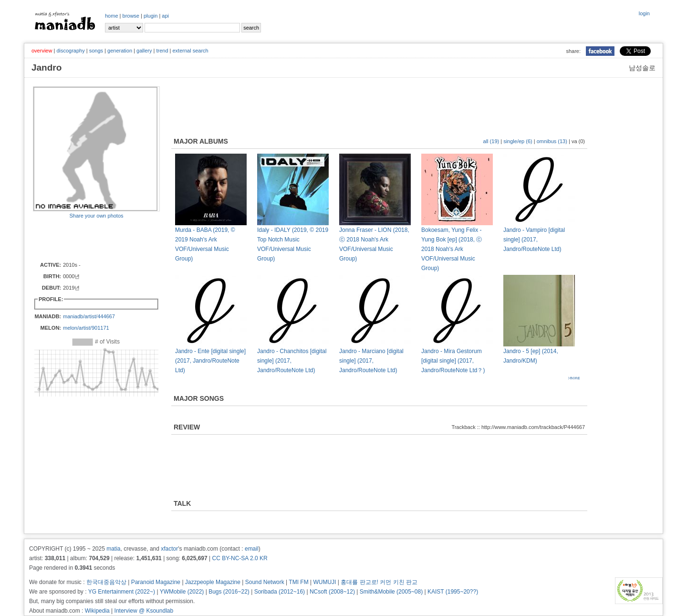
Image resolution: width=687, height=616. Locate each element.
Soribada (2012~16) (280, 592)
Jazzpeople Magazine (213, 582)
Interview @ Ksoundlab (144, 611)
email (252, 549)
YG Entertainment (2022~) (122, 592)
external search (190, 51)
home (112, 16)
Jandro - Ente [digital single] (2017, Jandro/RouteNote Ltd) (210, 361)
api (165, 16)
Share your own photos (96, 216)
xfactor (169, 549)
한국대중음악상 (106, 582)
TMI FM (298, 582)
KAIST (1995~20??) (453, 592)
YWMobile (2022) (182, 592)
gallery (144, 51)
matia (113, 549)
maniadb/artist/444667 (89, 316)
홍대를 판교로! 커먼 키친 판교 (379, 582)
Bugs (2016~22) (229, 592)
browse (131, 16)
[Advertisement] (89, 240)
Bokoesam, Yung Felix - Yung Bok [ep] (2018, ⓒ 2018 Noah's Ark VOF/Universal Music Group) (452, 249)
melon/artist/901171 (86, 328)
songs (96, 51)
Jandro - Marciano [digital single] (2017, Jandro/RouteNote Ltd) (371, 361)
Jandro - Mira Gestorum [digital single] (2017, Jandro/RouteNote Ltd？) (453, 361)
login (644, 13)
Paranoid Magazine (156, 582)
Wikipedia (97, 611)
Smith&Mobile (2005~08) (391, 592)
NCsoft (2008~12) (332, 592)
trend (162, 51)
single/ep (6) (518, 141)
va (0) (578, 141)
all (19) (491, 141)
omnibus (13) (552, 141)
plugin (151, 16)
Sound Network (265, 582)
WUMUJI (324, 582)
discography (70, 51)
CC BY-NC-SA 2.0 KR (239, 558)
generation (120, 51)
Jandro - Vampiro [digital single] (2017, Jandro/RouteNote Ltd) (534, 240)
